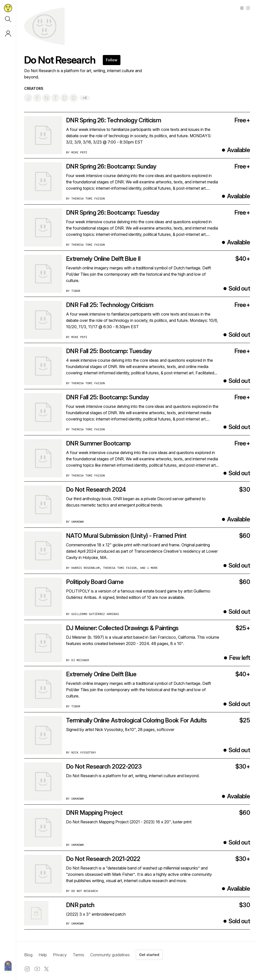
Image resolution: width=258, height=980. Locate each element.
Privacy (60, 955)
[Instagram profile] (248, 8)
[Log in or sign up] (8, 34)
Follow (112, 60)
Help (43, 955)
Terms (78, 955)
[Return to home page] (8, 8)
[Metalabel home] (8, 966)
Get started (149, 955)
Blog (28, 955)
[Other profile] (242, 8)
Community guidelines (110, 955)
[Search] (8, 19)
